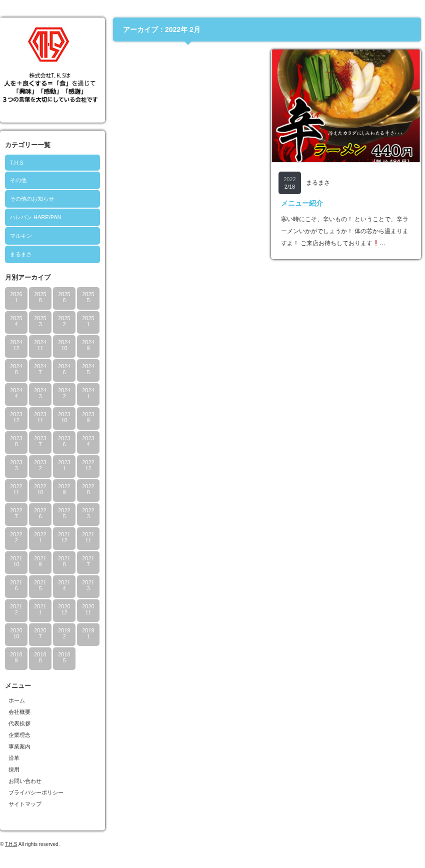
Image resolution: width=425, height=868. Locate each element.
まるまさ (21, 254)
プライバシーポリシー (36, 792)
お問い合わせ (25, 781)
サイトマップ (25, 804)
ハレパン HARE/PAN (35, 217)
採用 (14, 769)
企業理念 (19, 735)
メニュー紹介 (302, 203)
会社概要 (19, 712)
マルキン (21, 236)
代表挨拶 (19, 723)
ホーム (17, 700)
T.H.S (17, 163)
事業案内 (19, 746)
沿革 (14, 758)
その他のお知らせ (32, 199)
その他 (18, 180)
